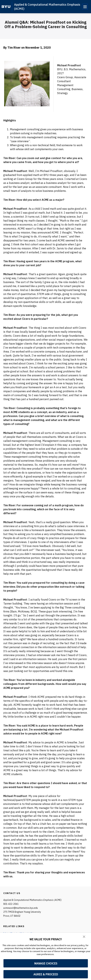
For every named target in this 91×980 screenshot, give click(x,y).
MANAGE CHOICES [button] (46, 963)
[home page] (6, 7)
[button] (84, 938)
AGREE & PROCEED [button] (46, 974)
